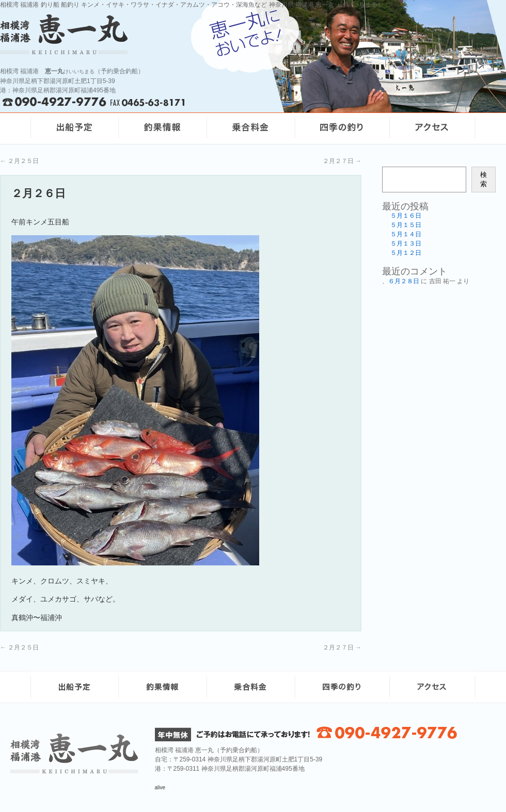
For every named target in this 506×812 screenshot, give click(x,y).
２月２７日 (342, 161)
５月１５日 (406, 225)
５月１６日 (406, 216)
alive (160, 787)
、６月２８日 (401, 281)
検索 (484, 179)
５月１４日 (406, 234)
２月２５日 (19, 161)
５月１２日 (406, 253)
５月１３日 (406, 243)
